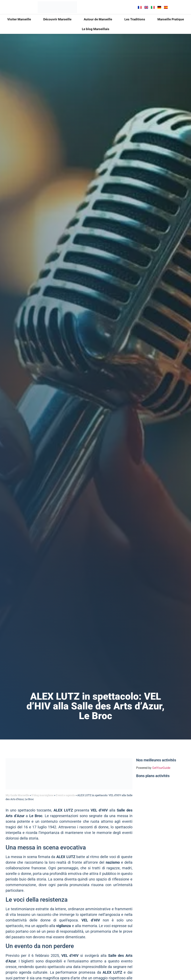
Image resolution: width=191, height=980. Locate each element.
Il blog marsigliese (42, 795)
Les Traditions (135, 19)
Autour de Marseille (98, 19)
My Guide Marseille (17, 795)
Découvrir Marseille (57, 19)
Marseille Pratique (171, 19)
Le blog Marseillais (96, 29)
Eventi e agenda (65, 795)
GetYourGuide (161, 768)
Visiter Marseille (19, 19)
